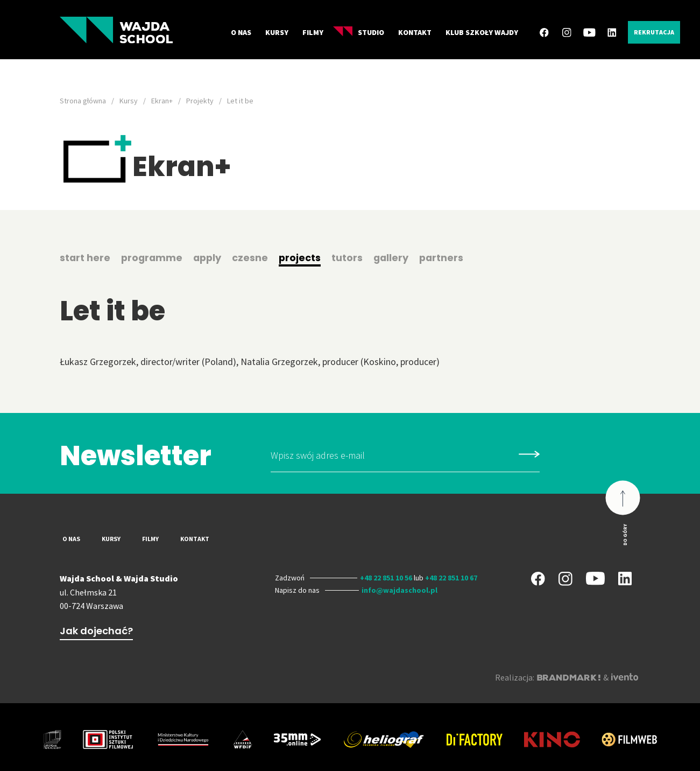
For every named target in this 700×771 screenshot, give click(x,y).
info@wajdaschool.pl (400, 590)
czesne (254, 258)
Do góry (625, 534)
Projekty (200, 101)
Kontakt (415, 32)
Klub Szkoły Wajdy (482, 32)
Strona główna (83, 101)
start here (85, 258)
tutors (351, 258)
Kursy (277, 32)
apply (210, 258)
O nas (241, 32)
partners (447, 258)
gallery (396, 258)
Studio (359, 32)
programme (153, 258)
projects (304, 258)
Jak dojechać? (96, 631)
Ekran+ (162, 101)
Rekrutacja (654, 32)
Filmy (313, 32)
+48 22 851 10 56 (386, 578)
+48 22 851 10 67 (451, 578)
